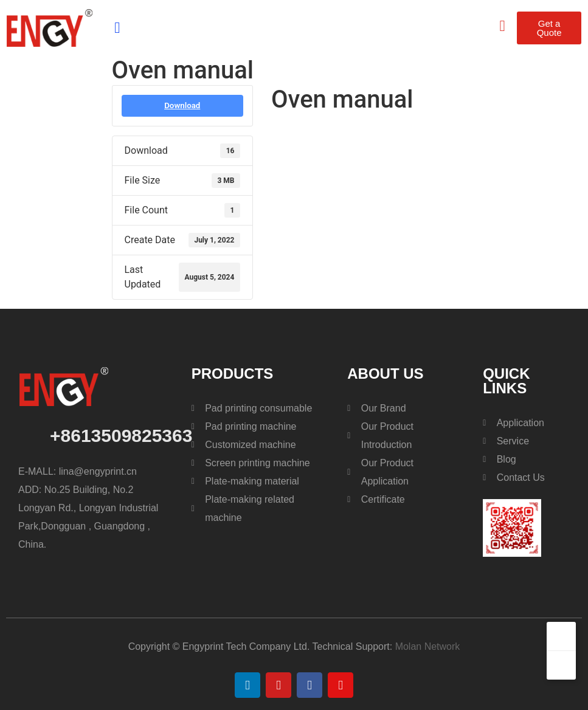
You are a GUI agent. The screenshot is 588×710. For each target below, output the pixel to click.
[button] (117, 28)
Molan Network (428, 646)
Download (182, 105)
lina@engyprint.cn (99, 471)
